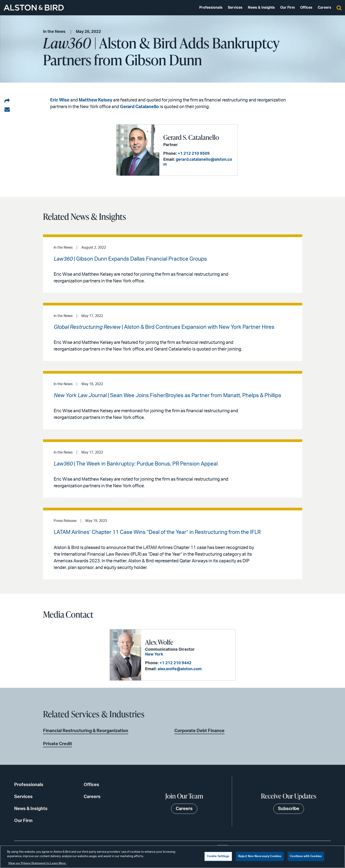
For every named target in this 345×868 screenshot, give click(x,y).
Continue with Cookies (306, 856)
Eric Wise (60, 100)
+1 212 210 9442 (175, 663)
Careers (324, 8)
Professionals (211, 8)
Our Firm (288, 8)
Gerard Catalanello (139, 107)
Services (235, 8)
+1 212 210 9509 (194, 154)
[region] (172, 857)
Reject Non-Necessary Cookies (260, 856)
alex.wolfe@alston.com (180, 669)
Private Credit (58, 744)
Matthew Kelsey (96, 100)
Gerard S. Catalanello (191, 137)
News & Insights (261, 8)
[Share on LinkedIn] (7, 101)
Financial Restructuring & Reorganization (86, 731)
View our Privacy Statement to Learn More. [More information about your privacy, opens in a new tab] (37, 863)
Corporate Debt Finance (199, 731)
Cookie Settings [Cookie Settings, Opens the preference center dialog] (218, 856)
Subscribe (289, 809)
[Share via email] (7, 110)
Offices (306, 8)
